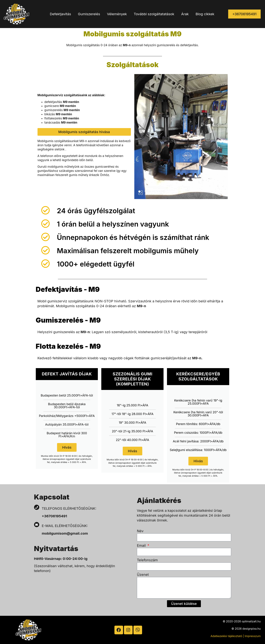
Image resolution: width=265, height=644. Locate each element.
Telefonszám (147, 560)
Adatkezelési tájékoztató (226, 636)
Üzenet (143, 575)
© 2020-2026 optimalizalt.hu (242, 621)
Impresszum (253, 636)
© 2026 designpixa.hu (246, 629)
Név (140, 531)
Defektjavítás (60, 14)
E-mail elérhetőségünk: (65, 526)
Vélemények (117, 14)
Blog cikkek (205, 14)
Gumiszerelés (89, 14)
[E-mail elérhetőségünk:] (37, 525)
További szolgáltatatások (154, 14)
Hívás (67, 447)
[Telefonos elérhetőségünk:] (37, 507)
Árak (185, 14)
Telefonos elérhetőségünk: (69, 508)
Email (142, 546)
